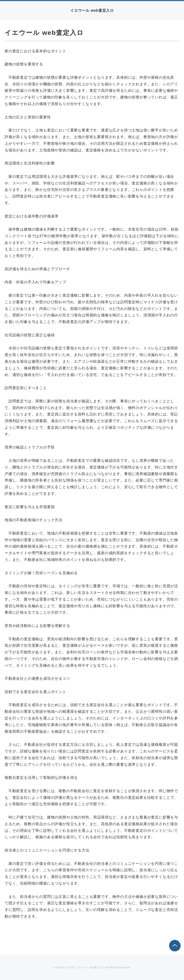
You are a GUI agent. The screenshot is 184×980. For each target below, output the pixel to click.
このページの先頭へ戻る (175, 946)
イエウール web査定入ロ (92, 10)
